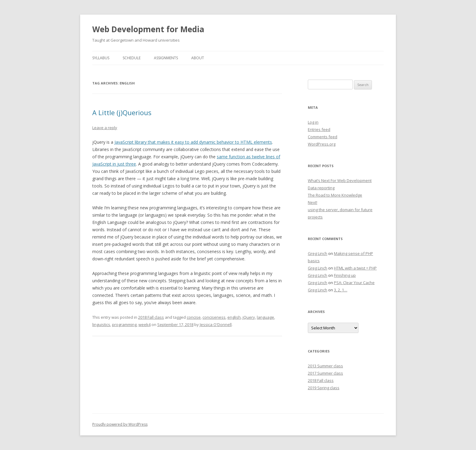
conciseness (214, 317)
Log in (313, 122)
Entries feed (319, 129)
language (265, 317)
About (198, 58)
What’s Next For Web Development (340, 180)
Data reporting (321, 188)
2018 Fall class (151, 317)
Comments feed (323, 137)
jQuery (249, 317)
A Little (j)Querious (122, 112)
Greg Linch (318, 253)
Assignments (166, 58)
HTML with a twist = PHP (355, 268)
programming (124, 325)
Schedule (132, 58)
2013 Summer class (325, 366)
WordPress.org (322, 144)
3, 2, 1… (341, 290)
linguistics (101, 325)
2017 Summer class (325, 373)
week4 (144, 325)
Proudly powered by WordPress (120, 424)
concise (194, 317)
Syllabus (101, 58)
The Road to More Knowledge (335, 195)
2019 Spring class (324, 388)
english (234, 317)
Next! (313, 202)
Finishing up (345, 275)
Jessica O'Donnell (216, 325)
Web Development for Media (148, 29)
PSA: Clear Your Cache (354, 283)
